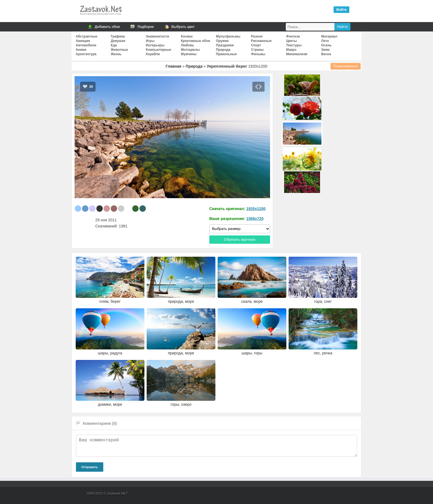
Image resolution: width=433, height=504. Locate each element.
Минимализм (297, 54)
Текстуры (294, 45)
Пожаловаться (346, 66)
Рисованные (261, 41)
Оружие (222, 41)
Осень (326, 45)
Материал (329, 36)
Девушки (118, 41)
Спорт (256, 45)
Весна (326, 54)
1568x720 (255, 219)
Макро (291, 50)
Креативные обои (196, 41)
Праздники (225, 45)
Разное (257, 36)
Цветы (291, 41)
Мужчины (189, 54)
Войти (341, 10)
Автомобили (86, 45)
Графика (118, 36)
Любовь (188, 45)
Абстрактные (86, 36)
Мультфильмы (228, 36)
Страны (257, 50)
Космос (187, 36)
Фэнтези (293, 36)
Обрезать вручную (240, 239)
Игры (150, 41)
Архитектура (86, 54)
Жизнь (116, 54)
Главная (174, 66)
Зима (325, 50)
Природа (223, 50)
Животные (119, 50)
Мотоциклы (190, 50)
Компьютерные (159, 50)
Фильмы (258, 54)
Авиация (83, 41)
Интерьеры (155, 45)
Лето (325, 41)
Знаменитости (157, 36)
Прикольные (226, 54)
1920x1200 (256, 209)
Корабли (153, 54)
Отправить (90, 467)
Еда (114, 45)
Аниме (81, 50)
